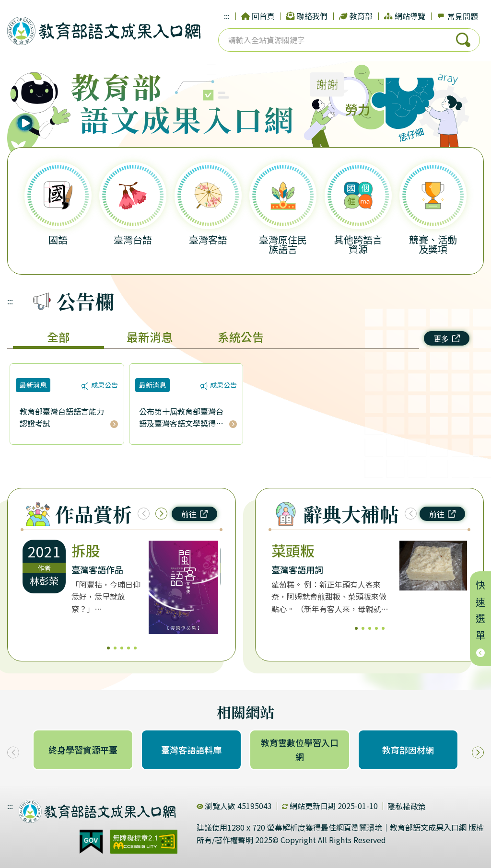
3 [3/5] (122, 648)
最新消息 (150, 337)
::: (227, 16)
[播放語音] (41, 111)
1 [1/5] (108, 648)
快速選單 (481, 619)
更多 (447, 338)
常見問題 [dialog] (457, 16)
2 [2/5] (115, 648)
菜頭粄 (293, 550)
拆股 (86, 550)
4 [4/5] (129, 648)
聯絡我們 (307, 16)
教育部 (356, 16)
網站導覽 (405, 16)
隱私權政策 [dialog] (407, 806)
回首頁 (258, 16)
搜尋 (463, 40)
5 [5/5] (135, 648)
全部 (58, 337)
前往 (194, 514)
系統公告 (241, 337)
